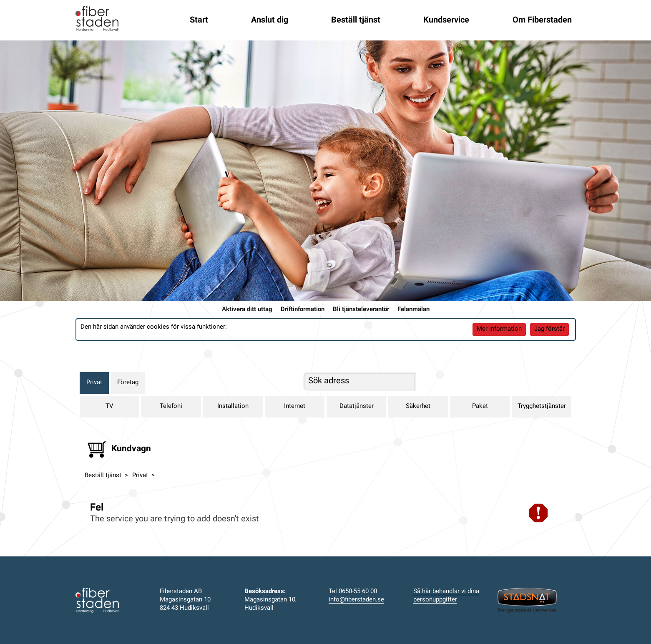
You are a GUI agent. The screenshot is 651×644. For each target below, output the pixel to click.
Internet (295, 406)
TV (109, 406)
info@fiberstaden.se (356, 600)
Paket (480, 406)
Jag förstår (549, 329)
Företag (128, 383)
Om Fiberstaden (542, 20)
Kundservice (446, 20)
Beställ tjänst (356, 20)
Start (199, 20)
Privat (94, 383)
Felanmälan (413, 310)
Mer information (499, 329)
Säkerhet (418, 406)
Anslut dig (270, 20)
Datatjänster (357, 406)
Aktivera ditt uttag (247, 310)
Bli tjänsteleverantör (361, 310)
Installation (233, 406)
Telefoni (171, 406)
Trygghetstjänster (542, 406)
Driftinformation (303, 310)
